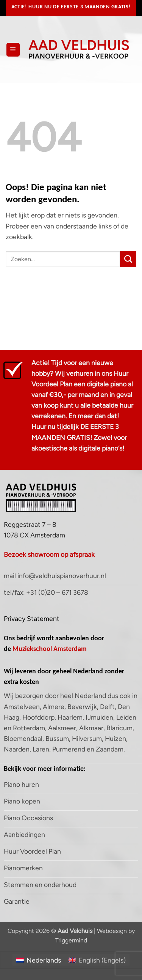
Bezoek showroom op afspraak (49, 554)
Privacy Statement (32, 618)
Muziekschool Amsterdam (50, 649)
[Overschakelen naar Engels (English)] (97, 960)
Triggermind (71, 940)
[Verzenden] (128, 259)
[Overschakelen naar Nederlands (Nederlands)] (39, 960)
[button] (13, 50)
